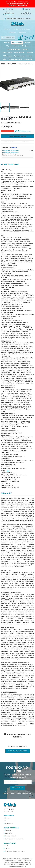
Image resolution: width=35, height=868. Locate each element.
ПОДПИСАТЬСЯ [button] (17, 788)
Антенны (30, 53)
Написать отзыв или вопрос (18, 751)
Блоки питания (19, 53)
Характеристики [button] (9, 142)
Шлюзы (29, 56)
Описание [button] (26, 142)
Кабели (25, 49)
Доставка (8, 818)
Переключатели (19, 56)
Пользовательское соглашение (14, 839)
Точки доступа (7, 53)
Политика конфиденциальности (15, 851)
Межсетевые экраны (15, 59)
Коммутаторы (17, 43)
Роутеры (7, 43)
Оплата (7, 821)
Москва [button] (14, 147)
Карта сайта (8, 833)
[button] (9, 15)
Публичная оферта (10, 836)
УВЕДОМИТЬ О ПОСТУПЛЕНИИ (17, 136)
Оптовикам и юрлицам (22, 29)
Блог (6, 846)
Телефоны (25, 46)
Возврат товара (10, 824)
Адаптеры (27, 43)
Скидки (7, 849)
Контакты (22, 32)
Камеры (17, 46)
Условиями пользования (22, 793)
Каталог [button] (7, 29)
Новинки (12, 32)
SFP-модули (7, 56)
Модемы (9, 46)
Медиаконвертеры (14, 49)
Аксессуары (28, 59)
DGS (8, 471)
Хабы (4, 59)
